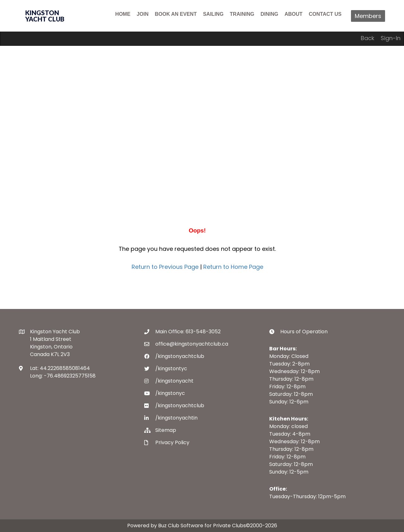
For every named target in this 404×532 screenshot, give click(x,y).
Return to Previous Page (165, 267)
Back (368, 38)
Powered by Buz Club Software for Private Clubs (187, 526)
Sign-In (391, 38)
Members (368, 16)
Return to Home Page (233, 267)
